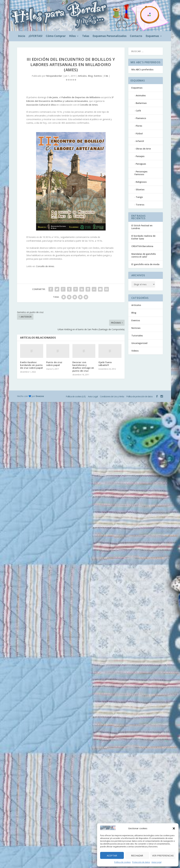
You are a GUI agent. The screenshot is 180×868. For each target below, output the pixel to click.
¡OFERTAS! (36, 36)
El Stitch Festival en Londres (142, 227)
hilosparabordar (54, 76)
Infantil (140, 141)
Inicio (22, 36)
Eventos (98, 76)
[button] (174, 828)
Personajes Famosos (141, 173)
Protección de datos (141, 862)
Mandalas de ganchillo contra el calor (144, 255)
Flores (139, 126)
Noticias (136, 328)
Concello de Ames (89, 105)
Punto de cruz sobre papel (54, 364)
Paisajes (140, 156)
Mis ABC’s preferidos (142, 69)
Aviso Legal (156, 862)
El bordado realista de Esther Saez (143, 237)
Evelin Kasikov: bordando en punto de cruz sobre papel (31, 365)
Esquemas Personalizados (110, 36)
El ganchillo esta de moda (145, 264)
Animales (141, 95)
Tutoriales (137, 336)
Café (138, 111)
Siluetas (140, 189)
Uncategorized (139, 343)
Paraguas (141, 164)
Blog (90, 76)
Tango (139, 197)
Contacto (136, 36)
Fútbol (139, 133)
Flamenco (141, 118)
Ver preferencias (163, 855)
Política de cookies (122, 862)
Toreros (140, 205)
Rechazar (137, 855)
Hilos (72, 36)
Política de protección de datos (139, 396)
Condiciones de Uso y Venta (112, 396)
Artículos (82, 76)
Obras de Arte (143, 149)
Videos (135, 351)
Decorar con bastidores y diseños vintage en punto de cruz (83, 367)
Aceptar (112, 855)
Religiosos (141, 182)
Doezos (40, 396)
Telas (86, 36)
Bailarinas (141, 103)
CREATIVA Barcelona (142, 246)
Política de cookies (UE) (76, 396)
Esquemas (152, 36)
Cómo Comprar (56, 36)
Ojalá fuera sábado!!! (105, 364)
